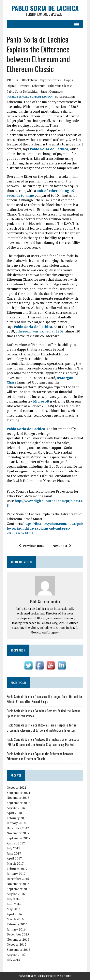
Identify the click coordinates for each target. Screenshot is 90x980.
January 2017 (16, 874)
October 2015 (17, 944)
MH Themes (66, 976)
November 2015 (18, 939)
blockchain (30, 80)
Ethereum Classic (60, 86)
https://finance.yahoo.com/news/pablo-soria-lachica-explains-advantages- (45, 526)
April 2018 (14, 813)
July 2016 (13, 899)
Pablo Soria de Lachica (22, 91)
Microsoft (41, 401)
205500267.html (20, 533)
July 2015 (13, 960)
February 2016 (17, 924)
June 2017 (14, 853)
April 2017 (14, 858)
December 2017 (18, 828)
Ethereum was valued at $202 (39, 331)
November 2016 (18, 884)
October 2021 (17, 787)
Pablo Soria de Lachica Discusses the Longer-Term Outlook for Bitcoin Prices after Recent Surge (45, 699)
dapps (68, 80)
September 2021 (19, 793)
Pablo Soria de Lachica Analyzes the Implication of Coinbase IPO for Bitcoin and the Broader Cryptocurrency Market (43, 742)
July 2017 (13, 848)
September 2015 (19, 950)
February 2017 (17, 869)
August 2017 (16, 843)
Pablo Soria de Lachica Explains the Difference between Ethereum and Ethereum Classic (40, 756)
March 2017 (15, 863)
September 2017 (19, 838)
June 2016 (14, 904)
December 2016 (18, 879)
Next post (62, 546)
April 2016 (14, 914)
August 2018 (16, 808)
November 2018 (18, 798)
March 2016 (15, 919)
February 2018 (17, 818)
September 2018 (19, 803)
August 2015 (16, 955)
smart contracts (52, 91)
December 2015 (18, 934)
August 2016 (16, 894)
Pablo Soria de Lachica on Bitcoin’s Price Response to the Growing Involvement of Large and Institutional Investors (42, 728)
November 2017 (18, 833)
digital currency (18, 86)
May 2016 (14, 909)
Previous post (31, 546)
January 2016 (16, 929)
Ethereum (39, 86)
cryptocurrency (51, 80)
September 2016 (19, 889)
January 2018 (16, 823)
